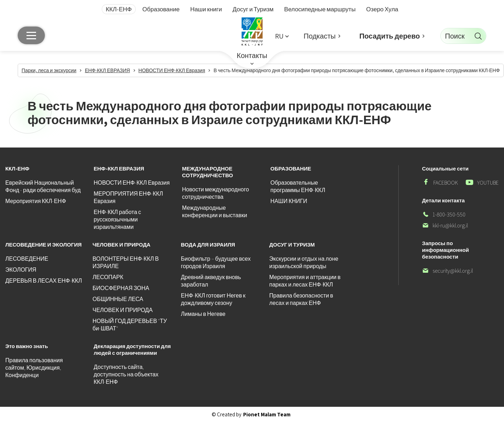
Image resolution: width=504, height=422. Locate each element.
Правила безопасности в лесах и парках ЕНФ (301, 299)
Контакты (252, 56)
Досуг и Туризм (253, 9)
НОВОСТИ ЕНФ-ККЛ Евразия (132, 183)
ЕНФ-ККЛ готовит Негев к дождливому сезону (213, 299)
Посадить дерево (390, 36)
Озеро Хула (382, 9)
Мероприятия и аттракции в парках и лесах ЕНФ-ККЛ (305, 281)
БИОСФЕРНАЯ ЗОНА (121, 288)
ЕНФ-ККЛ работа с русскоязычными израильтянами (117, 219)
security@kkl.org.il (447, 271)
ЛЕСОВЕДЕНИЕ (27, 259)
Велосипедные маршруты (320, 9)
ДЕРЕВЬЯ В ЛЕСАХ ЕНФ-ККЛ (44, 281)
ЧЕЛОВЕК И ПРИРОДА (123, 310)
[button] (282, 36)
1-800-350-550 (444, 215)
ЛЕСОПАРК (108, 277)
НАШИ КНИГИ (289, 201)
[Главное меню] (31, 35)
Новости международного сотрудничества (215, 193)
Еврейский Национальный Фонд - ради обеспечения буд (43, 186)
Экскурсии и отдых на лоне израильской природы (304, 262)
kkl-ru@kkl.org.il (445, 226)
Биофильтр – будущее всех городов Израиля (216, 262)
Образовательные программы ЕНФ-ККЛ (298, 186)
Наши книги (206, 9)
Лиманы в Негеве (203, 314)
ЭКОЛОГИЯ (21, 270)
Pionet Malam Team (267, 414)
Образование (161, 9)
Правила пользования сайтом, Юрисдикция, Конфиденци (34, 368)
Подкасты (320, 36)
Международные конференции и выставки (215, 212)
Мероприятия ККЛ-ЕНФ (36, 201)
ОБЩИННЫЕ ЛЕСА (118, 299)
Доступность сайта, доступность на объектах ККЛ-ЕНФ (126, 374)
